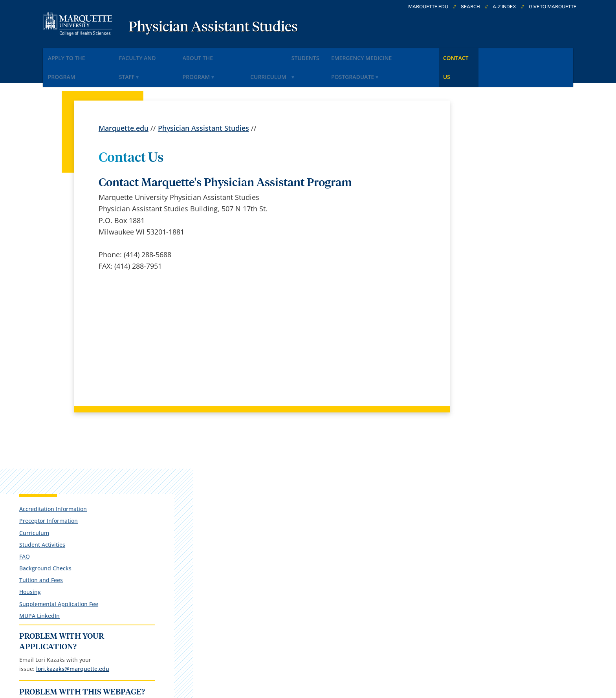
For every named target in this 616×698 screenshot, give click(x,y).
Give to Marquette (553, 7)
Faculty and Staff (160, 54)
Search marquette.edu (234, 603)
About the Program (236, 54)
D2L (304, 582)
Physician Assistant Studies (213, 27)
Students (351, 54)
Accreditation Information (497, 151)
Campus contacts (226, 541)
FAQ (468, 199)
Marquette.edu (124, 102)
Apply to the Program (83, 54)
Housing (474, 234)
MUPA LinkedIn (483, 258)
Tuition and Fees (485, 223)
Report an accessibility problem (504, 367)
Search (470, 7)
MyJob (308, 603)
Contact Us (525, 54)
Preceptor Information (492, 163)
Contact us (215, 582)
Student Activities (486, 187)
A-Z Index (504, 7)
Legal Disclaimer (375, 650)
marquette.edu (428, 7)
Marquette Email (325, 541)
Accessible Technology (548, 650)
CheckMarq (316, 562)
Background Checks (489, 210)
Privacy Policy (316, 650)
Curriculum (301, 54)
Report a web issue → (484, 601)
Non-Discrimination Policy (454, 650)
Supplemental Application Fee (502, 246)
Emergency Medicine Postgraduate (437, 54)
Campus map (219, 562)
